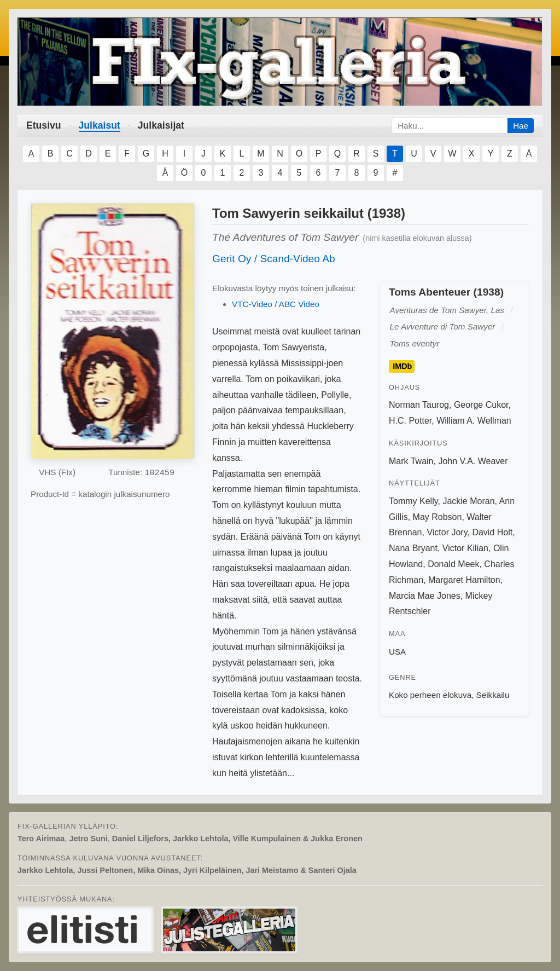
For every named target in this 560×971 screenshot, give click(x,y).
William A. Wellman (474, 421)
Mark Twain (411, 461)
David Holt (492, 532)
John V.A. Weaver (473, 461)
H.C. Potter (410, 421)
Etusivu (44, 125)
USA (397, 652)
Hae (521, 126)
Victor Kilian (465, 548)
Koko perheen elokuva (430, 695)
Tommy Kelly (413, 501)
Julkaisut (100, 125)
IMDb (402, 366)
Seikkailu (493, 695)
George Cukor (481, 405)
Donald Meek (453, 564)
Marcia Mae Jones (425, 596)
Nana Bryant (413, 548)
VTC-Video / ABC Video (276, 304)
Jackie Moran (468, 501)
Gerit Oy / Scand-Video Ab (274, 259)
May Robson (437, 517)
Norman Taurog (419, 405)
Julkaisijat (161, 125)
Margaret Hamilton (464, 580)
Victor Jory (447, 532)
